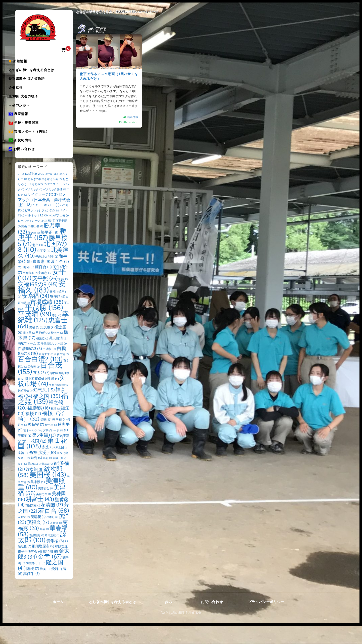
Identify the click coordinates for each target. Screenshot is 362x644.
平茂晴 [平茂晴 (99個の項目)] (35, 333)
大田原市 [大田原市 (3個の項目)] (26, 286)
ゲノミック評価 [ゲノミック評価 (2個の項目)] (54, 208)
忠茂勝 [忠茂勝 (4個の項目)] (47, 346)
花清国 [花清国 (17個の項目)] (52, 524)
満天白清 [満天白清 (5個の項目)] (58, 357)
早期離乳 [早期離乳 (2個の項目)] (43, 352)
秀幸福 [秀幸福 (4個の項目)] (59, 438)
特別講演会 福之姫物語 (38, 84)
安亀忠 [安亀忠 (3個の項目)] (45, 292)
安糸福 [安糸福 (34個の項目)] (36, 315)
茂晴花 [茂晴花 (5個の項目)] (38, 536)
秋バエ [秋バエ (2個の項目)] (51, 444)
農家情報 (30, 126)
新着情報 (30, 63)
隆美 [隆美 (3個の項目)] (45, 587)
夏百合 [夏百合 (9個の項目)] (60, 280)
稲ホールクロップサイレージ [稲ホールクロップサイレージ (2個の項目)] (43, 449)
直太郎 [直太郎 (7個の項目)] (41, 391)
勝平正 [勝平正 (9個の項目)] (49, 251)
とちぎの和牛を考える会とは (43, 74)
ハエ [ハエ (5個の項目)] (54, 224)
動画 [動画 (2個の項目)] (26, 245)
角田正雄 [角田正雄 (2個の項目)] (52, 554)
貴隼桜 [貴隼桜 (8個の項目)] (55, 560)
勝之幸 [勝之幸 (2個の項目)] (34, 251)
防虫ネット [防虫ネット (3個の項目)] (36, 582)
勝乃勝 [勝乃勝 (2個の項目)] (37, 245)
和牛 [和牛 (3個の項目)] (53, 275)
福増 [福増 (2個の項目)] (55, 427)
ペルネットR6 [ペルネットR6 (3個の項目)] (36, 234)
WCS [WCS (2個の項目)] (43, 193)
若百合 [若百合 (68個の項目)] (54, 529)
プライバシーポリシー (266, 620)
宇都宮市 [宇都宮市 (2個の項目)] (30, 292)
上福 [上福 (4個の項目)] (50, 239)
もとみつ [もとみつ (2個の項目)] (39, 203)
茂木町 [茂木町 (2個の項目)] (52, 536)
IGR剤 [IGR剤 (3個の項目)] (31, 192)
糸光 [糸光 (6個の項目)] (48, 466)
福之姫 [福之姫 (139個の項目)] (43, 417)
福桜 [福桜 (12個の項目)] (33, 432)
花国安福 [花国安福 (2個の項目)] (33, 524)
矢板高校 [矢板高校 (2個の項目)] (25, 409)
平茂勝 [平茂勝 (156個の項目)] (44, 327)
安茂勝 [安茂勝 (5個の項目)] (58, 315)
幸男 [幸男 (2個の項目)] (57, 334)
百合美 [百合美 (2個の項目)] (34, 385)
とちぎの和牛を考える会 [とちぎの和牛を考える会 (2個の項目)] (45, 198)
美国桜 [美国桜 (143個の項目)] (48, 493)
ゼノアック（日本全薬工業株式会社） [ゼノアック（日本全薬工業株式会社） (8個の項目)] (44, 218)
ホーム (58, 620)
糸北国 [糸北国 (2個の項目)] (61, 466)
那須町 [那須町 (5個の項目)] (50, 570)
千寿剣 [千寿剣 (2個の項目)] (41, 275)
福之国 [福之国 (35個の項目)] (47, 415)
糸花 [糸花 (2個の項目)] (47, 477)
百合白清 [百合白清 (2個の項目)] (61, 373)
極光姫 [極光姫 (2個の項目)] (42, 357)
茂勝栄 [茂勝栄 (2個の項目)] (24, 536)
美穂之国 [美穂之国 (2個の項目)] (43, 513)
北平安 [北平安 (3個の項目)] (44, 270)
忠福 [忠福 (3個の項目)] (34, 346)
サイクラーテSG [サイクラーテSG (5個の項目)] (43, 213)
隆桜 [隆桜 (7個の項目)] (33, 587)
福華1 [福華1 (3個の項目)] (46, 438)
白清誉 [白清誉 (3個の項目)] (49, 367)
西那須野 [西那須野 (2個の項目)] (37, 554)
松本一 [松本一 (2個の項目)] (57, 352)
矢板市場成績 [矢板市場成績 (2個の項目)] (59, 403)
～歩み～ (168, 620)
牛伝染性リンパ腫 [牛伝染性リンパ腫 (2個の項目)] (54, 362)
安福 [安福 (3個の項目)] (63, 298)
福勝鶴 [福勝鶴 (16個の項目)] (39, 426)
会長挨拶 (27, 95)
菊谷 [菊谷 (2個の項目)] (44, 548)
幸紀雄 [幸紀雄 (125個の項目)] (43, 336)
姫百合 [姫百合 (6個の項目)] (43, 285)
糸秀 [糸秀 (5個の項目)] (36, 477)
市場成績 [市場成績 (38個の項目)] (47, 320)
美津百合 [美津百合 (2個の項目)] (46, 507)
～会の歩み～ (31, 116)
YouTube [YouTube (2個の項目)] (55, 193)
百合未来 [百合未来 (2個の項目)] (46, 373)
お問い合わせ (33, 168)
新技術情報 (32, 158)
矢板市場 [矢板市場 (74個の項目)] (42, 400)
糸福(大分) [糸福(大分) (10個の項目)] (42, 471)
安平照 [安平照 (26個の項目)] (45, 297)
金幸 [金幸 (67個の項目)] (50, 575)
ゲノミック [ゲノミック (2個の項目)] (34, 208)
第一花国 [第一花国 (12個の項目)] (34, 460)
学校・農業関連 (35, 137)
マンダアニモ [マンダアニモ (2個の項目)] (59, 234)
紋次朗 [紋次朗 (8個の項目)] (35, 488)
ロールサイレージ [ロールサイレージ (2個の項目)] (31, 239)
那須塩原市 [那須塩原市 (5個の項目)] (43, 565)
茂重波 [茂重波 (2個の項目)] (56, 542)
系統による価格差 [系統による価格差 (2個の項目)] (40, 482)
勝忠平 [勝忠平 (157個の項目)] (42, 253)
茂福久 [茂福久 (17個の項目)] (38, 541)
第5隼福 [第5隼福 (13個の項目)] (44, 454)
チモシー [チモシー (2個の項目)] (40, 224)
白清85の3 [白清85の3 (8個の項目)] (30, 367)
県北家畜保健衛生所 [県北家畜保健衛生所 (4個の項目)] (42, 397)
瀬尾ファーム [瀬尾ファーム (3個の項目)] (29, 362)
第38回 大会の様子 (35, 105)
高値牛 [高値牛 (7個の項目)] (31, 592)
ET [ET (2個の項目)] (21, 193)
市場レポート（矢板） (41, 147)
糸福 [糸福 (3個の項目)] (23, 471)
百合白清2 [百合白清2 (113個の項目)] (40, 378)
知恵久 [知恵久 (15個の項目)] (44, 409)
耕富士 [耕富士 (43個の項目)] (40, 518)
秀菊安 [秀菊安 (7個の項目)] (36, 443)
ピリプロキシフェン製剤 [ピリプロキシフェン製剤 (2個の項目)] (42, 229)
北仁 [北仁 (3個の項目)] (38, 264)
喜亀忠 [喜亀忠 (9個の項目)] (41, 280)
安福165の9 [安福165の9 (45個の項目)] (38, 303)
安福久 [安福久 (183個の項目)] (42, 306)
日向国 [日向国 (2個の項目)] (29, 352)
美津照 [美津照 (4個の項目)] (38, 501)
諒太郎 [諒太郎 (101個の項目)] (42, 556)
